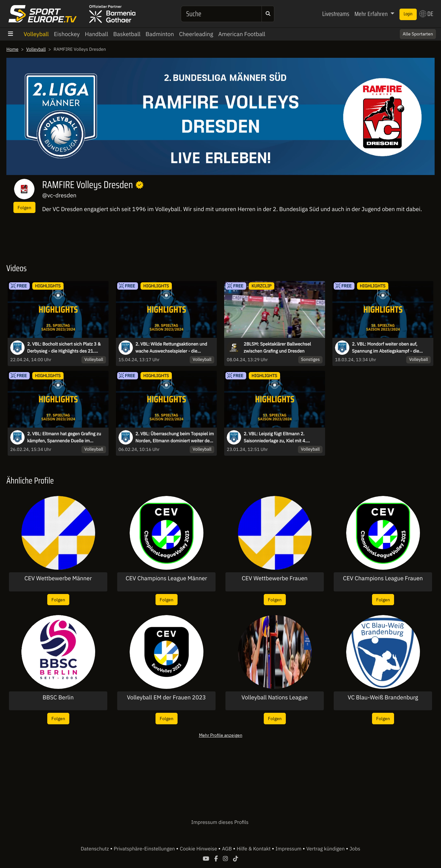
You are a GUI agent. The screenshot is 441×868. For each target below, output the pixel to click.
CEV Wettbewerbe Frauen (275, 578)
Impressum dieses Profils (220, 822)
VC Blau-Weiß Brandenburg (383, 697)
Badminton (160, 34)
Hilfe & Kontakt (254, 849)
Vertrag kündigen (326, 849)
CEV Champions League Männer (167, 578)
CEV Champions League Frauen (383, 578)
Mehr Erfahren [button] (372, 14)
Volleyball (36, 34)
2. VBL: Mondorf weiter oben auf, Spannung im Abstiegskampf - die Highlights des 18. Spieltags (385, 348)
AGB (228, 849)
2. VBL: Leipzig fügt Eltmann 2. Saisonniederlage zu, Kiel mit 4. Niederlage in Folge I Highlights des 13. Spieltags (283, 438)
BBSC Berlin (58, 697)
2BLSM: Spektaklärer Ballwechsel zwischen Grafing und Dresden (277, 347)
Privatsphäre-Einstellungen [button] (145, 849)
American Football (242, 34)
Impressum (289, 849)
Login (408, 14)
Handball (97, 34)
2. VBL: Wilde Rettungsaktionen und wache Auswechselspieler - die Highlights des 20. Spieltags (171, 348)
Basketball (127, 34)
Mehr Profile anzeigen (221, 735)
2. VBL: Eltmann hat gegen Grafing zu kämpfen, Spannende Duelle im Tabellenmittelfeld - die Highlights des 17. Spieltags (65, 438)
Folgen (24, 207)
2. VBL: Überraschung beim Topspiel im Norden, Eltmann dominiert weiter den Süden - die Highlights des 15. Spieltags (175, 438)
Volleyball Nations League (274, 697)
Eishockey (67, 34)
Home (12, 49)
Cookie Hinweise (199, 849)
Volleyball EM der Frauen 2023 (166, 697)
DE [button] (426, 14)
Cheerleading (196, 34)
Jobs (355, 849)
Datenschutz (95, 849)
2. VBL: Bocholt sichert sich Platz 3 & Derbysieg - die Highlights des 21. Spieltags (64, 348)
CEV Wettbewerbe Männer (58, 578)
